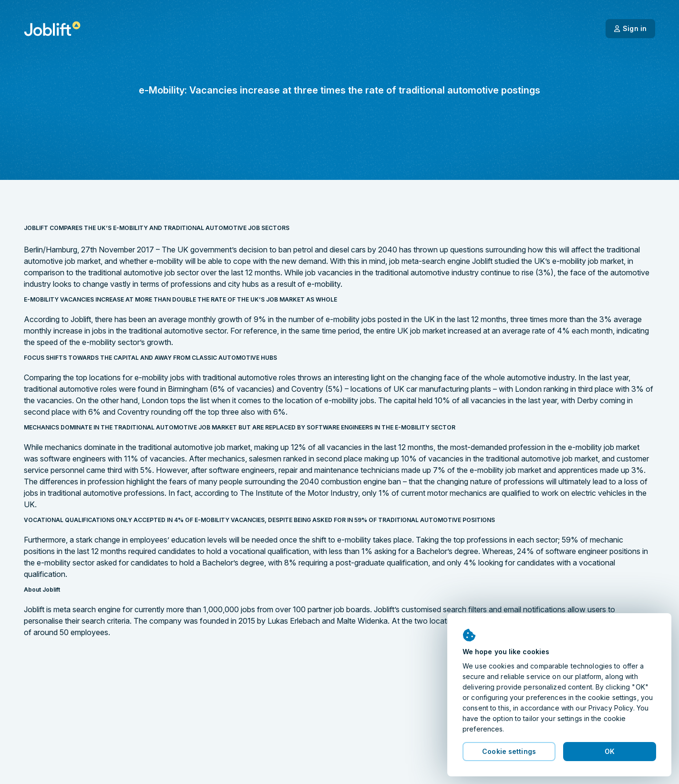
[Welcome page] (52, 29)
